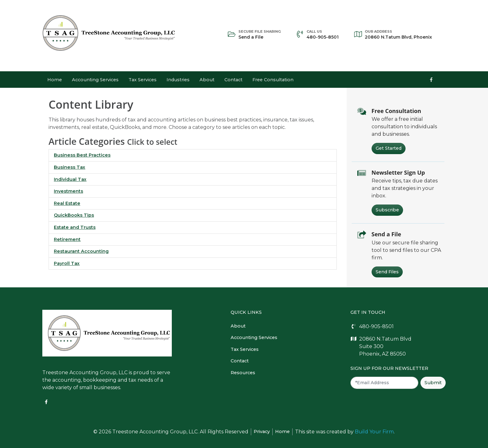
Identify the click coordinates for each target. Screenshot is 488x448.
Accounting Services (254, 337)
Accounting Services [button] (95, 80)
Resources (243, 373)
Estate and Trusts (75, 227)
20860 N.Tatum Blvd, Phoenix (398, 34)
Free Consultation (273, 80)
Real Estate (67, 203)
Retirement (67, 239)
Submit (433, 383)
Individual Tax (70, 179)
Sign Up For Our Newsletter (389, 368)
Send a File (260, 34)
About (207, 80)
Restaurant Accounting (81, 251)
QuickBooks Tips (74, 215)
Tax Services (245, 349)
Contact (233, 80)
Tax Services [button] (143, 80)
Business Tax (70, 167)
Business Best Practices (82, 155)
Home (55, 80)
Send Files (387, 272)
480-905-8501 (323, 34)
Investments (68, 191)
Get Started (389, 148)
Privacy (262, 431)
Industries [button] (178, 80)
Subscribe (387, 210)
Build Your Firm (374, 432)
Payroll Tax (67, 263)
